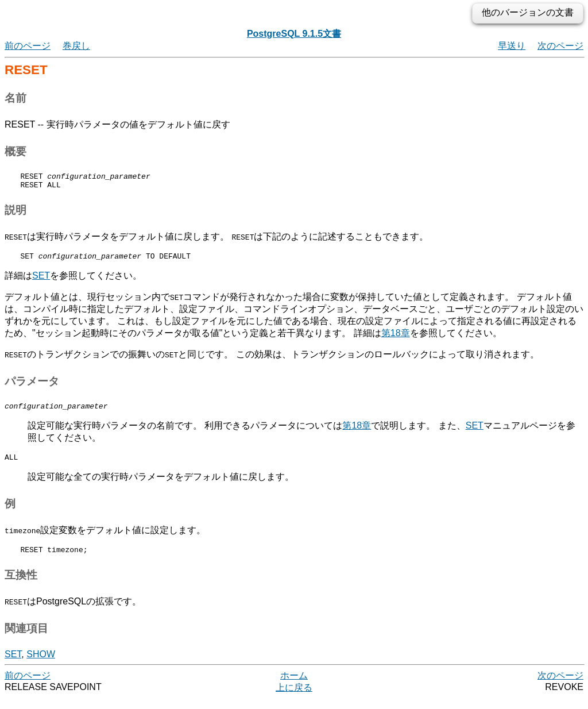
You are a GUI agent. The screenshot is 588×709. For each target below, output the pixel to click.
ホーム (294, 686)
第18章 (396, 338)
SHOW (41, 664)
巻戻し (76, 46)
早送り (512, 46)
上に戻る (294, 698)
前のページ (28, 46)
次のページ (560, 46)
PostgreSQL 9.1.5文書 (294, 34)
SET (41, 281)
